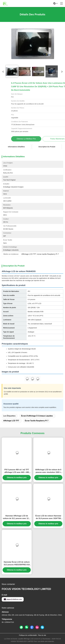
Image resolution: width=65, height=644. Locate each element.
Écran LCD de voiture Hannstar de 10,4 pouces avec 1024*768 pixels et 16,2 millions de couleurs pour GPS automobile (48, 517)
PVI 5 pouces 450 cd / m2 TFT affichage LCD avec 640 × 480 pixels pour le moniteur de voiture (17, 471)
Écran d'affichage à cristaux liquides (37, 416)
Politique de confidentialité (28, 635)
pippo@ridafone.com (13, 599)
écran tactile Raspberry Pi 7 (37, 421)
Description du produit (47, 147)
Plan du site (42, 635)
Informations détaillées (16, 147)
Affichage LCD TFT (11, 421)
